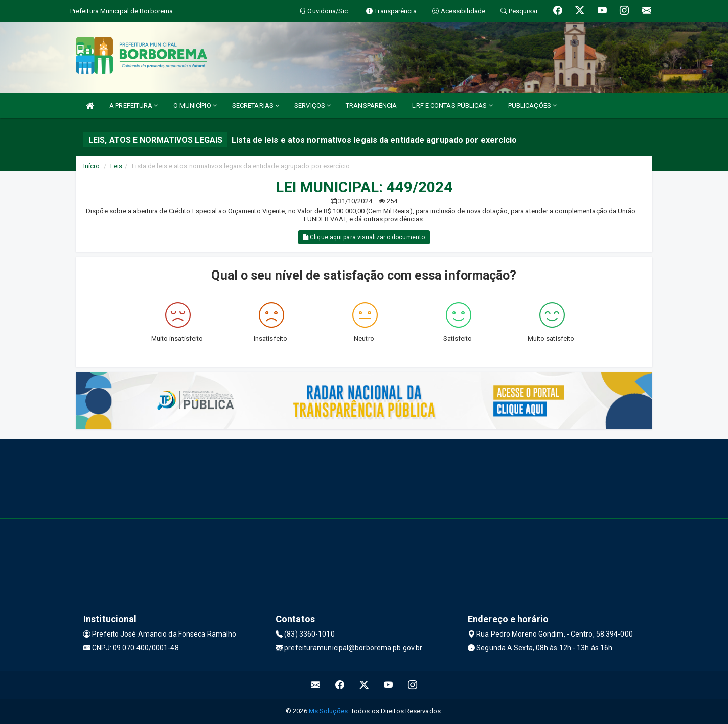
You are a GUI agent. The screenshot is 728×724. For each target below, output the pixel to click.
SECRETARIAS (256, 105)
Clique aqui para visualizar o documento (364, 237)
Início (92, 166)
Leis (116, 166)
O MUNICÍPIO (195, 105)
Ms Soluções (328, 711)
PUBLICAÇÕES (532, 105)
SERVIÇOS (312, 105)
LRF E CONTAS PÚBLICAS (452, 105)
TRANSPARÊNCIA (371, 105)
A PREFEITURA (133, 105)
